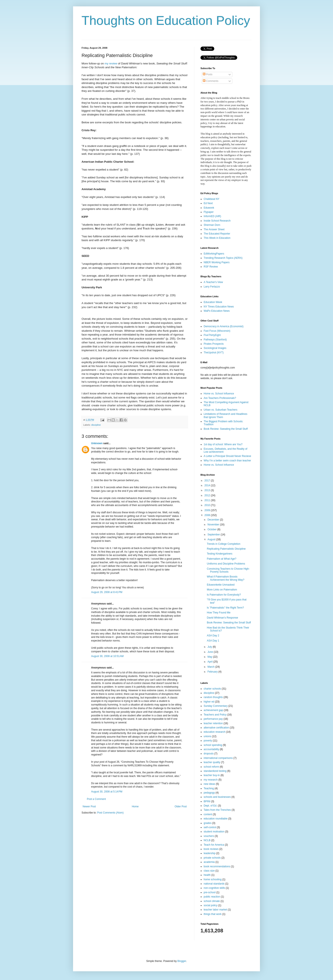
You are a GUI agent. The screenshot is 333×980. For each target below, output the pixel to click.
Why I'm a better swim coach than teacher (227, 461)
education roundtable (216, 819)
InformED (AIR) (212, 216)
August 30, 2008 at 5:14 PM (107, 792)
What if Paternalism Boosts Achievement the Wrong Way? (226, 578)
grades (208, 823)
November (214, 525)
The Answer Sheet (214, 229)
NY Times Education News (219, 307)
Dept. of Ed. (210, 806)
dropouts (209, 754)
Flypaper (209, 212)
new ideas (209, 784)
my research (211, 780)
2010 (208, 505)
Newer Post (89, 806)
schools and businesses (217, 797)
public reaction (212, 897)
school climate (212, 901)
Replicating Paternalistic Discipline (226, 549)
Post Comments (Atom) (110, 813)
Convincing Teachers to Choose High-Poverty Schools (228, 570)
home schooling (213, 879)
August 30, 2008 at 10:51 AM (107, 656)
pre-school (210, 892)
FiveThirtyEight (212, 335)
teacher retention (213, 723)
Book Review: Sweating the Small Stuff (226, 429)
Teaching (209, 788)
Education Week (213, 302)
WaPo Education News (217, 311)
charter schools (212, 689)
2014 (208, 485)
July (210, 647)
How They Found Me (219, 613)
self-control (210, 827)
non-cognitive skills (214, 888)
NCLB (207, 840)
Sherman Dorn (212, 225)
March (211, 667)
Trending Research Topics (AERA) (223, 258)
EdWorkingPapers (214, 254)
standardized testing (215, 771)
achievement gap (213, 710)
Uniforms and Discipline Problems (226, 564)
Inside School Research (217, 221)
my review (111, 63)
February (213, 672)
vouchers (209, 836)
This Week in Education (217, 238)
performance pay (213, 719)
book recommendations (217, 866)
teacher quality (212, 762)
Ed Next (208, 203)
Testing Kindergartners (220, 554)
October (212, 529)
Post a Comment (96, 799)
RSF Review (211, 267)
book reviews (211, 849)
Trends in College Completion (224, 544)
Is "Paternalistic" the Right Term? (225, 608)
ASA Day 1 (213, 641)
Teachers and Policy (215, 715)
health (207, 875)
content (208, 814)
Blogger (182, 961)
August (212, 539)
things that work (213, 914)
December (214, 520)
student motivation (214, 832)
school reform (211, 767)
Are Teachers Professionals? (220, 398)
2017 (208, 481)
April (210, 662)
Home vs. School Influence (219, 394)
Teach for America (214, 845)
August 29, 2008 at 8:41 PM (107, 592)
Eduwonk (209, 208)
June (211, 652)
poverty (208, 741)
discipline (96, 425)
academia (209, 862)
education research (214, 732)
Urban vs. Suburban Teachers (221, 410)
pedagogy (209, 793)
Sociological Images (215, 348)
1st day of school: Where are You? (223, 444)
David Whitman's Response (222, 618)
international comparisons (218, 758)
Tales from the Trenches (217, 810)
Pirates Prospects (214, 344)
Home (135, 806)
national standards (214, 884)
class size (209, 871)
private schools (212, 858)
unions (207, 736)
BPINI (207, 801)
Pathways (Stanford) (215, 340)
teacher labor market (215, 910)
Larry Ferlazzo (212, 287)
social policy (211, 905)
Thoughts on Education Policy (166, 21)
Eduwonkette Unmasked (221, 585)
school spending (213, 745)
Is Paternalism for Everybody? (224, 595)
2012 (208, 495)
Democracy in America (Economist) (224, 326)
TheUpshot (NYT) (214, 353)
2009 (208, 510)
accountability (211, 749)
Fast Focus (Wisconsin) (217, 331)
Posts (208, 74)
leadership (210, 853)
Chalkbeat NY (212, 199)
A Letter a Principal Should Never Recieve (227, 456)
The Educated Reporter (217, 234)
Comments (211, 81)
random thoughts (213, 697)
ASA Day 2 (213, 636)
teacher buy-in (212, 775)
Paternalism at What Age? (222, 559)
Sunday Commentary (216, 706)
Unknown (97, 443)
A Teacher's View (213, 282)
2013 (208, 490)
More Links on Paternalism (222, 590)
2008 (208, 515)
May (210, 657)
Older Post (181, 806)
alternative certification (216, 728)
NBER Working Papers (217, 262)
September (214, 535)
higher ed (209, 702)
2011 (208, 500)
